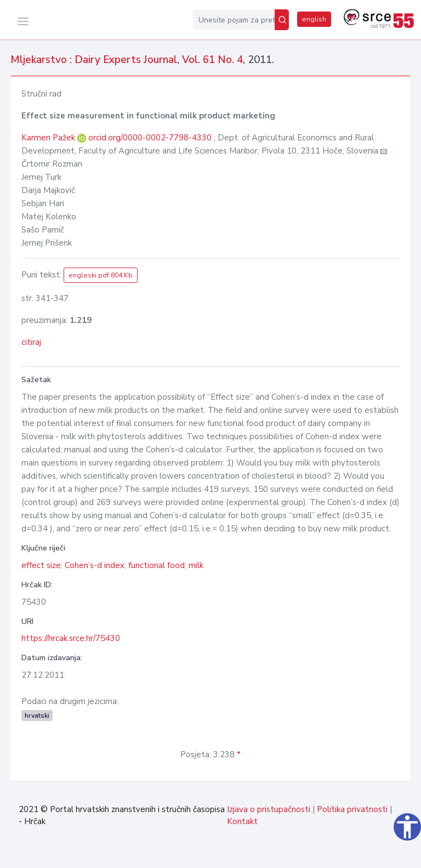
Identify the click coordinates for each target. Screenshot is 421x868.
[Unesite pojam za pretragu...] (234, 20)
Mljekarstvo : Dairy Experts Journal (94, 60)
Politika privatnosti (352, 809)
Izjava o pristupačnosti (269, 809)
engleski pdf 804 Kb (101, 275)
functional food (157, 565)
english (314, 19)
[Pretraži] (282, 20)
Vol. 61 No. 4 (212, 60)
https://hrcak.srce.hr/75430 (71, 638)
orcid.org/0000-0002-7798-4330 (150, 138)
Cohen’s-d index (95, 565)
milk (196, 565)
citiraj (31, 342)
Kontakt (242, 821)
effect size (41, 565)
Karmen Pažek (49, 138)
